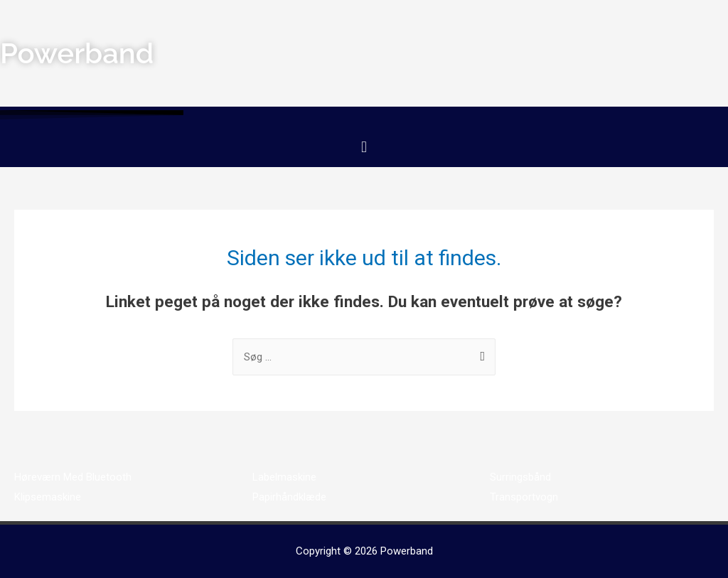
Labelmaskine (284, 477)
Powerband (407, 551)
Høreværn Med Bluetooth (73, 477)
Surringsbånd (520, 477)
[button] (364, 147)
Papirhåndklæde (289, 497)
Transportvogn (524, 497)
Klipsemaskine (48, 497)
